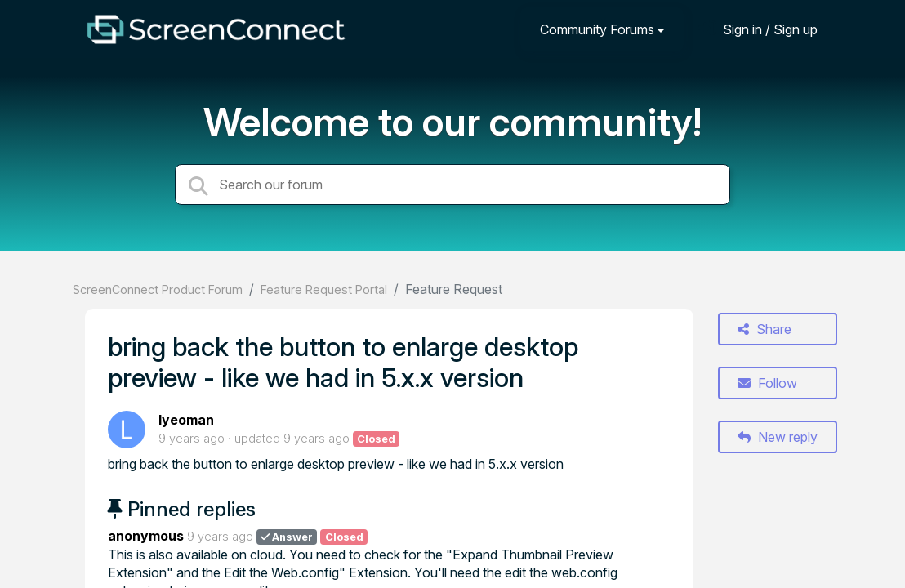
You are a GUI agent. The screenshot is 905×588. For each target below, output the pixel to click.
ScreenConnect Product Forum (158, 290)
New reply (778, 437)
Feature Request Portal (324, 290)
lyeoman (186, 420)
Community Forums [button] (597, 29)
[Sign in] (758, 29)
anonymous (146, 536)
